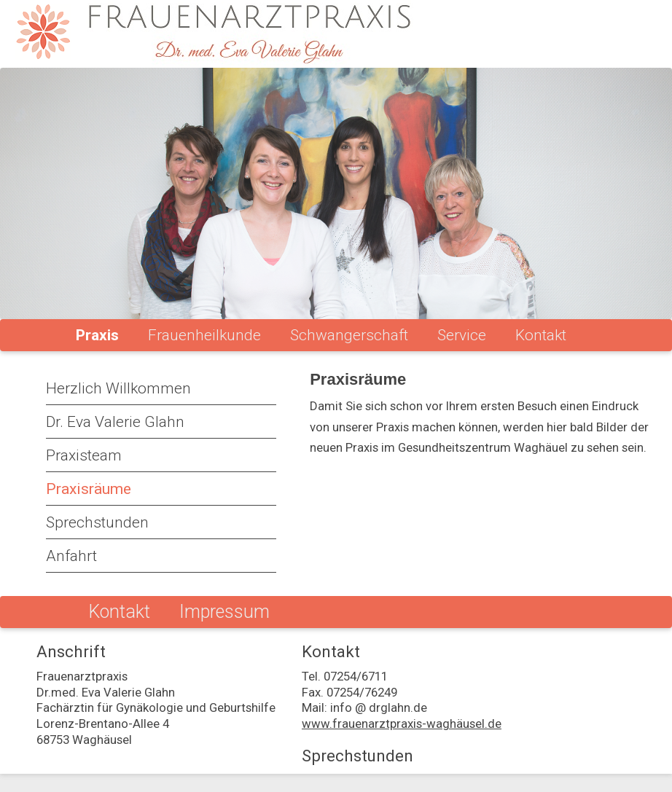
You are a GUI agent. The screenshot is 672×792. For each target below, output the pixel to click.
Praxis (97, 335)
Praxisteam (84, 455)
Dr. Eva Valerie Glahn (115, 422)
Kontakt (541, 335)
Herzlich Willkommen (118, 388)
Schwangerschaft (349, 335)
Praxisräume (89, 489)
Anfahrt (71, 556)
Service (462, 335)
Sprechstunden (97, 522)
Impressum (224, 612)
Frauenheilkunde (204, 335)
